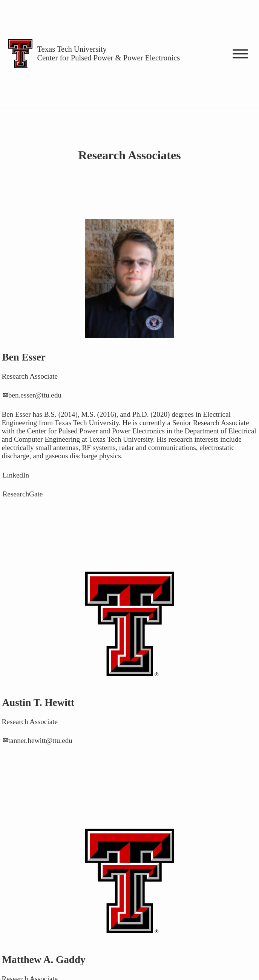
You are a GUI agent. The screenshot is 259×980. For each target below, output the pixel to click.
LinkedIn (16, 475)
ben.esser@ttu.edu (35, 395)
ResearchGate (23, 494)
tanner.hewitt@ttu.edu (40, 740)
